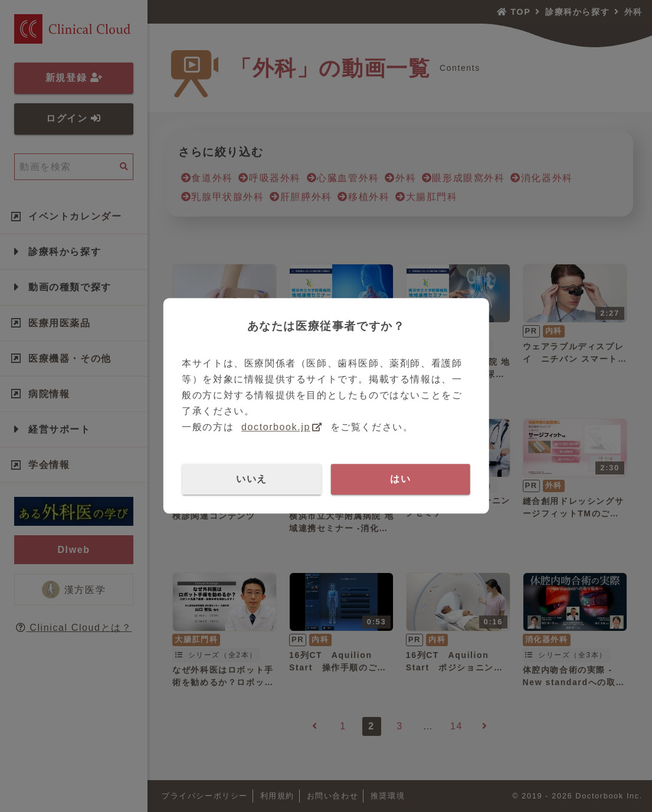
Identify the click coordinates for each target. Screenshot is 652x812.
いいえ (252, 479)
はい (400, 479)
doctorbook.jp (276, 428)
